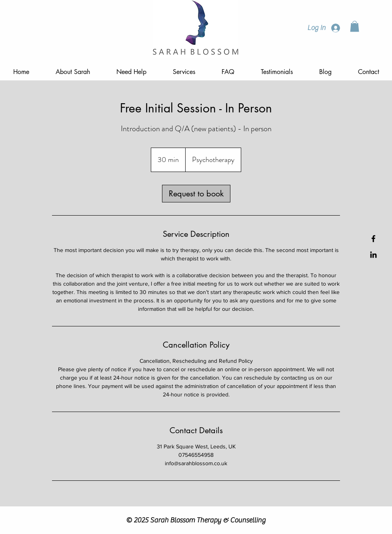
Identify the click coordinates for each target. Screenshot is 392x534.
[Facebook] (373, 239)
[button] (355, 26)
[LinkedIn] (373, 255)
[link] (196, 194)
